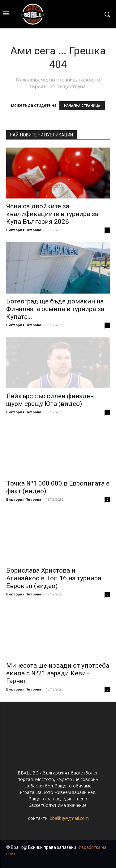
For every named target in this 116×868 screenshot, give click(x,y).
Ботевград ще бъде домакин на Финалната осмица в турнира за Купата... (55, 309)
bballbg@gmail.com (69, 818)
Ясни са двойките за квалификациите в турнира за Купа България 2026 (52, 214)
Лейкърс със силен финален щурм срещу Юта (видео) (50, 400)
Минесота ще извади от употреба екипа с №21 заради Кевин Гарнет (58, 673)
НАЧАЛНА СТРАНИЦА (82, 106)
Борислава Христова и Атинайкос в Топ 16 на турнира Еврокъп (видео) (54, 578)
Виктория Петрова (24, 230)
